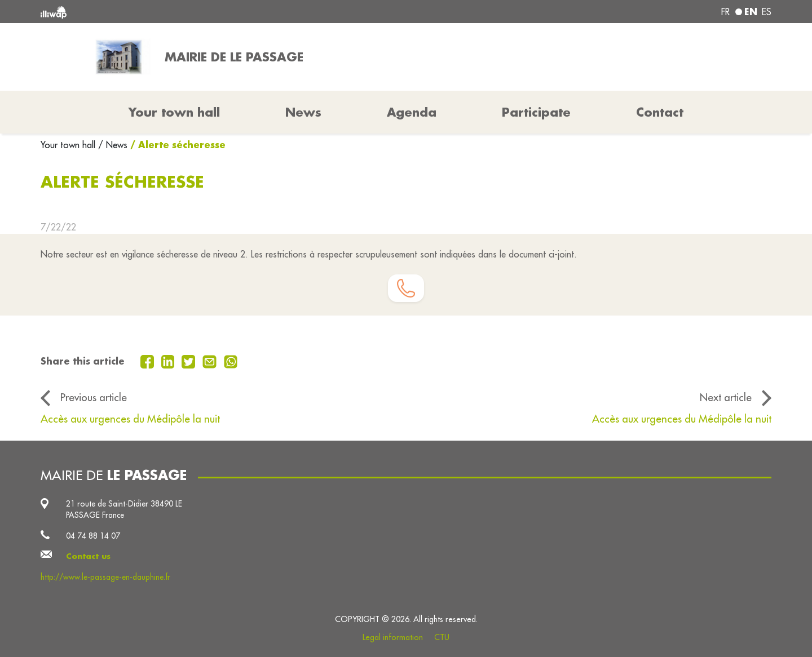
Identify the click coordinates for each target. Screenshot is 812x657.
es (767, 12)
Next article (726, 397)
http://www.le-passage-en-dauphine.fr (105, 577)
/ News (113, 145)
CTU (442, 637)
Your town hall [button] (174, 112)
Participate (536, 112)
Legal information (393, 637)
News (303, 112)
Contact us (88, 556)
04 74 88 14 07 (93, 536)
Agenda (412, 112)
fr (725, 12)
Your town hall (69, 145)
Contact (660, 112)
